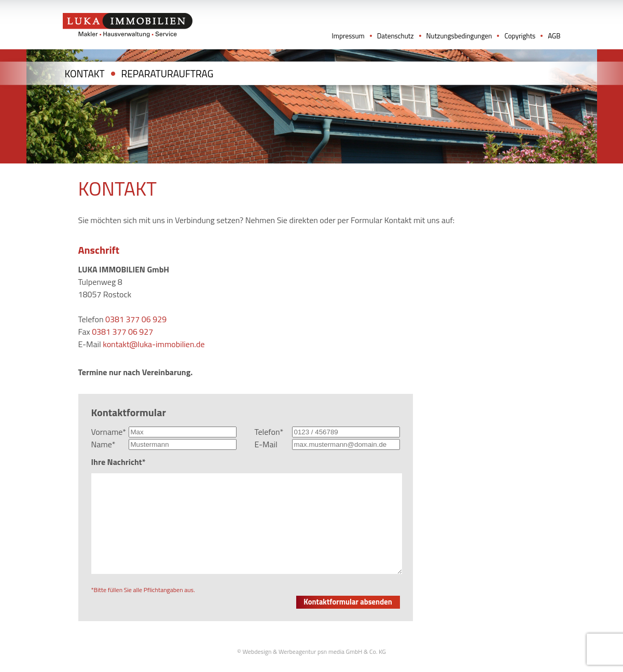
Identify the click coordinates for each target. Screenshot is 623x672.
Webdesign (257, 652)
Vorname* (109, 432)
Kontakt (85, 73)
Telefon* (269, 432)
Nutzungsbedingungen (459, 36)
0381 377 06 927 (122, 332)
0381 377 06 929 (136, 319)
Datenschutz (396, 36)
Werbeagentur (297, 652)
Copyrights (520, 36)
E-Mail (266, 444)
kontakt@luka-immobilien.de (154, 344)
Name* (103, 444)
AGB (554, 36)
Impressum (348, 36)
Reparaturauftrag (168, 73)
